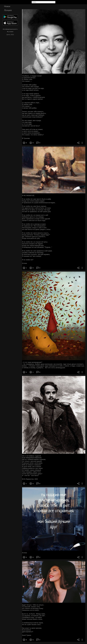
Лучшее (8, 10)
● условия (10, 31)
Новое (7, 6)
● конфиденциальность (10, 29)
